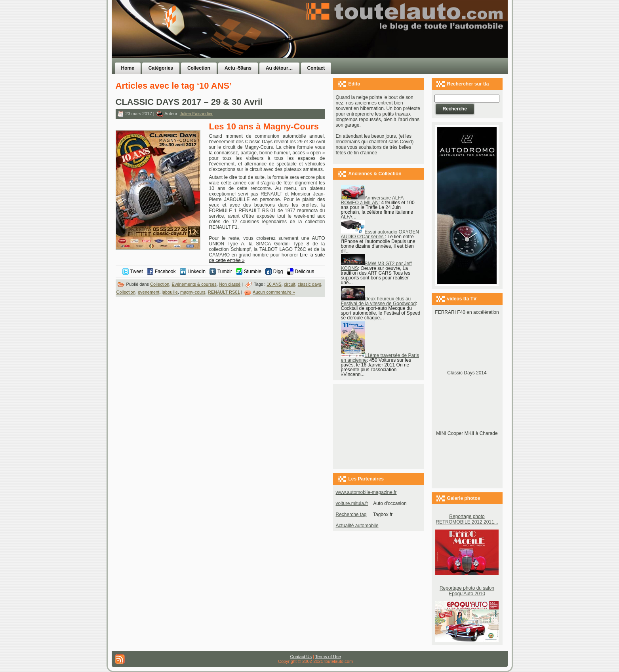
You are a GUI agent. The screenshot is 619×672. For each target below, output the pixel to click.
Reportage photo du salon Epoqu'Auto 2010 (467, 591)
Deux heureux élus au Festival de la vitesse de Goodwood (378, 301)
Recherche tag (351, 514)
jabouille (170, 292)
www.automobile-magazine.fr (366, 492)
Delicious (305, 271)
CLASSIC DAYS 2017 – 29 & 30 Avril (189, 102)
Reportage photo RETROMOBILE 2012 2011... (467, 519)
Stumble (253, 271)
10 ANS (274, 284)
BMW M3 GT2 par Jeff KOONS (376, 266)
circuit (290, 284)
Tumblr (225, 271)
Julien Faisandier (196, 114)
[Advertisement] (409, 45)
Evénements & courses (194, 284)
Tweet (137, 271)
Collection (160, 284)
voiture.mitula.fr (352, 503)
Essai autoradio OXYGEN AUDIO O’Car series (380, 234)
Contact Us (301, 657)
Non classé (230, 284)
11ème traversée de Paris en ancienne (380, 358)
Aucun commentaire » (274, 292)
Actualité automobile (357, 526)
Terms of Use (328, 657)
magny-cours (193, 292)
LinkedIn (197, 271)
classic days (309, 284)
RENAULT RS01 (224, 292)
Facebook (165, 271)
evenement (149, 292)
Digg (278, 271)
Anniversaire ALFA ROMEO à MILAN (372, 200)
